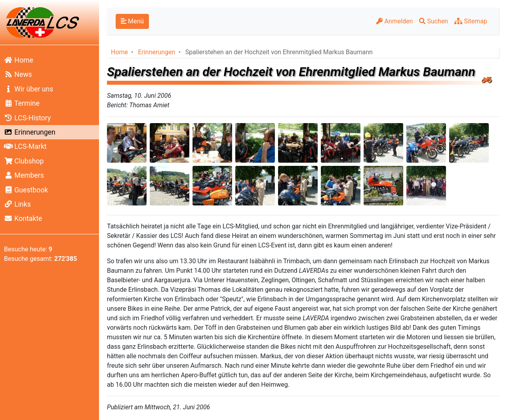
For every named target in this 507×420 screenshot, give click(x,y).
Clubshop (24, 161)
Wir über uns (29, 89)
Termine (22, 103)
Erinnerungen (30, 132)
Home (19, 60)
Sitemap (471, 21)
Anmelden (395, 21)
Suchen (434, 21)
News (18, 74)
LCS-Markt (25, 146)
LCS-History (27, 118)
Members (24, 175)
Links (17, 204)
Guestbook (26, 190)
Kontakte (23, 219)
